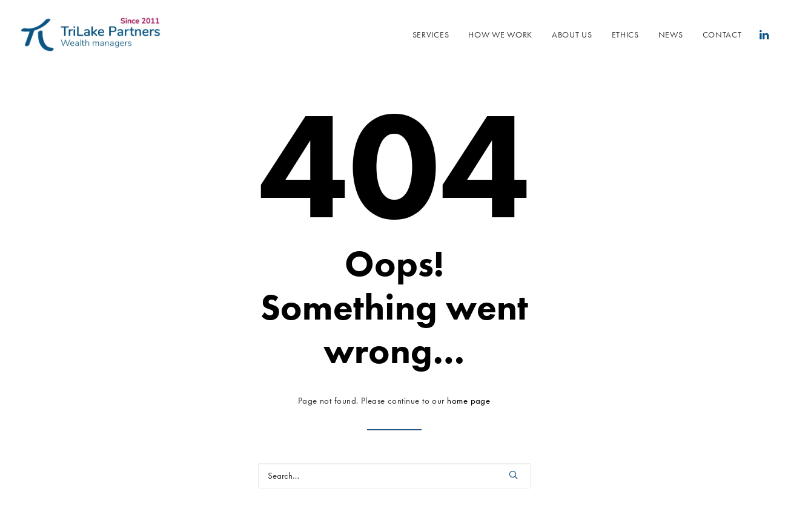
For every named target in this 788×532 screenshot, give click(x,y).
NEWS (671, 34)
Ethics (625, 34)
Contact (722, 34)
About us (572, 34)
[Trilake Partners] (91, 34)
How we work (500, 34)
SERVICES (431, 34)
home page (468, 401)
